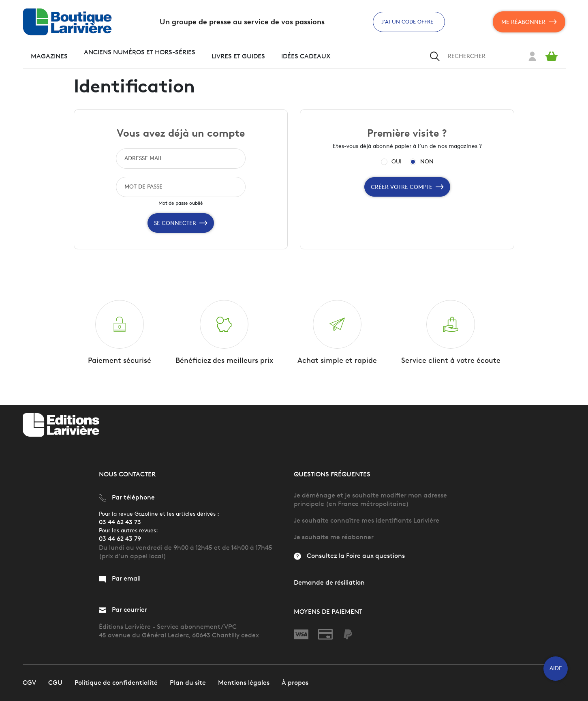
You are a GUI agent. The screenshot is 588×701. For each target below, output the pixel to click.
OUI (397, 162)
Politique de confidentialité (116, 683)
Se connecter (181, 223)
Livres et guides (238, 56)
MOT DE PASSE (143, 187)
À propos (295, 683)
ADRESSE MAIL (143, 158)
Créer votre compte (407, 187)
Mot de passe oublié (181, 203)
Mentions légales (244, 683)
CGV (29, 683)
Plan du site (188, 683)
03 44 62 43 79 (120, 539)
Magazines (49, 56)
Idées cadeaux (306, 56)
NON (427, 162)
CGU (55, 683)
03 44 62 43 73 (120, 522)
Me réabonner (529, 22)
